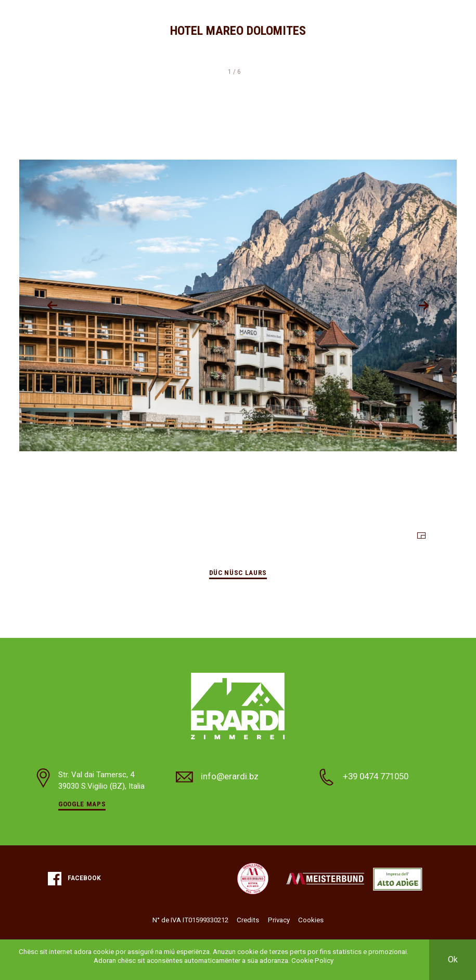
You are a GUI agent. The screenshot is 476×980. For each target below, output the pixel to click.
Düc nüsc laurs (238, 573)
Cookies (311, 920)
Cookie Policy (312, 961)
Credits (248, 920)
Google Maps (82, 804)
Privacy (279, 920)
